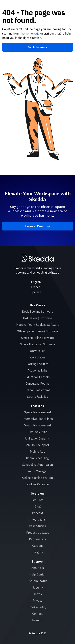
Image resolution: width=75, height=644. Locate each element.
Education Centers (37, 377)
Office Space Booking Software (37, 331)
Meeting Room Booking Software (38, 325)
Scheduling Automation (37, 465)
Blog (38, 506)
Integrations (37, 519)
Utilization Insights (37, 438)
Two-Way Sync (37, 432)
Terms (38, 594)
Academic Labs (37, 370)
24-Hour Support (37, 445)
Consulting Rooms (37, 384)
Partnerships (37, 539)
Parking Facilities (37, 364)
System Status (37, 581)
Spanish (36, 292)
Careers (37, 546)
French (36, 287)
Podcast (37, 513)
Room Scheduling (37, 458)
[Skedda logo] (38, 258)
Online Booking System (37, 478)
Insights (38, 552)
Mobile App (38, 452)
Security (38, 587)
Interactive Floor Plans (38, 419)
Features (37, 500)
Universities (38, 351)
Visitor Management (38, 425)
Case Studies (37, 526)
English (36, 282)
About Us (38, 568)
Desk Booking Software (38, 312)
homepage (32, 33)
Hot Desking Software (37, 318)
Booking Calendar (37, 484)
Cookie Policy (38, 607)
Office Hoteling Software (37, 338)
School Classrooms (37, 390)
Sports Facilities (38, 397)
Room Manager (37, 471)
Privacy (38, 601)
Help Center (37, 574)
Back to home (37, 47)
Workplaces (37, 357)
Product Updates (38, 533)
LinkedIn (38, 620)
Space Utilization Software (38, 344)
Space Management (38, 412)
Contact (37, 614)
